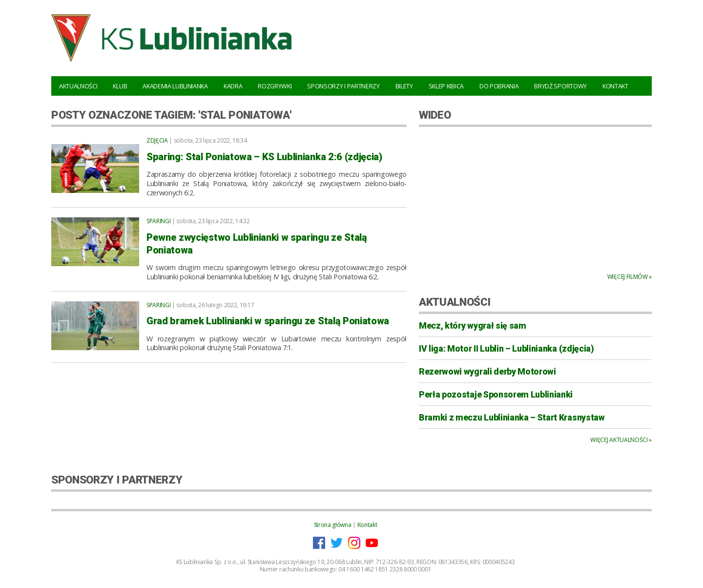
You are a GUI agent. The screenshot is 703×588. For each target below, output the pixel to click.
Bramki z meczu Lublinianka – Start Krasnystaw (512, 418)
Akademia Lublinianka (175, 86)
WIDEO (435, 115)
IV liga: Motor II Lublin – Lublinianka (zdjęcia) (507, 349)
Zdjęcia (157, 140)
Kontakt (615, 86)
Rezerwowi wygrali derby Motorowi (487, 372)
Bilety (404, 86)
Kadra (233, 86)
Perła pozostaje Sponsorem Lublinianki (496, 395)
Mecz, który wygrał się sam (473, 326)
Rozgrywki (275, 86)
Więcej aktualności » (621, 440)
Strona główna (333, 525)
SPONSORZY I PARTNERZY (117, 480)
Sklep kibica (446, 86)
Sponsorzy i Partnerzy (343, 86)
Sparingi (158, 221)
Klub (120, 86)
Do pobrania (499, 86)
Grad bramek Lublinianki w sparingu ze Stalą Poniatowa (268, 321)
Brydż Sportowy (560, 86)
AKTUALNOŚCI (455, 302)
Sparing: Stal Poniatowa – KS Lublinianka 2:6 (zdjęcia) (264, 157)
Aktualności (78, 86)
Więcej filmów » (630, 277)
